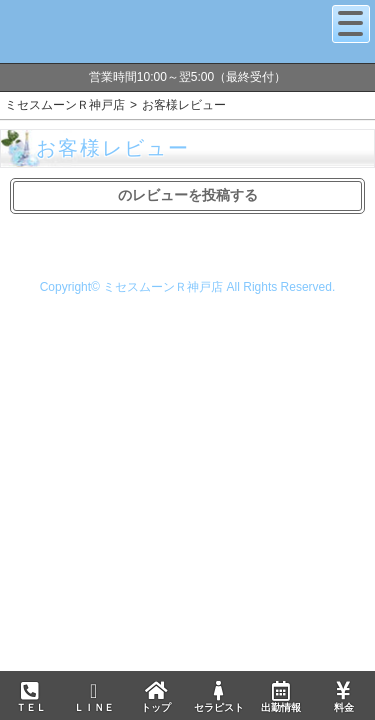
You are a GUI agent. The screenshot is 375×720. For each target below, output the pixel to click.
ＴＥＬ (31, 698)
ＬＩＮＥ (93, 697)
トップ (156, 697)
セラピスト (218, 697)
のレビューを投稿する (188, 195)
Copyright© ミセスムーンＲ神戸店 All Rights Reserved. (188, 287)
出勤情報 (281, 697)
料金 (343, 697)
